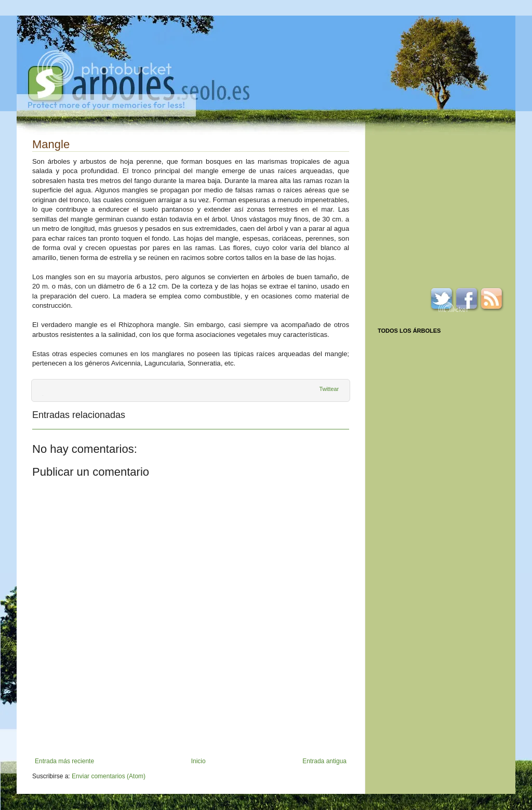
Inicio (198, 761)
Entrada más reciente (64, 761)
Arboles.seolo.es (139, 84)
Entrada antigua (324, 761)
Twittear (329, 389)
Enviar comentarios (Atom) (109, 776)
